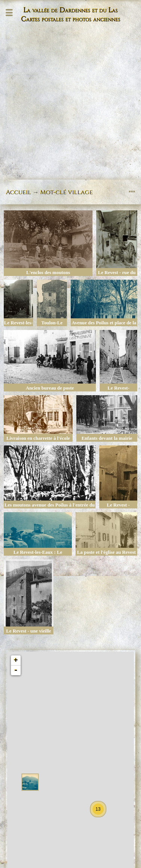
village (80, 192)
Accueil (19, 192)
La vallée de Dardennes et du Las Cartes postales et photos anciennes (71, 15)
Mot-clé (53, 192)
